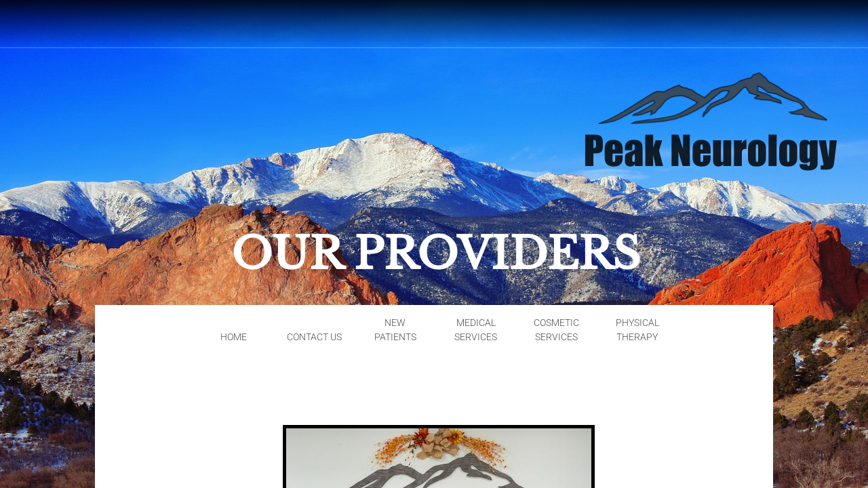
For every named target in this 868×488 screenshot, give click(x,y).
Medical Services (476, 330)
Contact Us (314, 337)
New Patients (395, 330)
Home (234, 337)
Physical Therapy (637, 330)
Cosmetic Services (556, 330)
